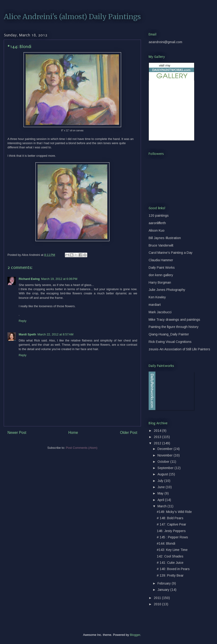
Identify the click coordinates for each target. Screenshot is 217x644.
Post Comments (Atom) (82, 448)
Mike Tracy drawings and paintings (174, 320)
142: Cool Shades (170, 556)
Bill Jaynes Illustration (165, 238)
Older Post (129, 433)
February (165, 583)
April (161, 500)
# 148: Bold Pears (170, 518)
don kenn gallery (161, 275)
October (164, 462)
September (166, 468)
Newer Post (17, 433)
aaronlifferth (157, 223)
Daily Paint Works (162, 268)
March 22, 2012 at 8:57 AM (55, 334)
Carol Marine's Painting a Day (171, 253)
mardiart (155, 305)
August (163, 474)
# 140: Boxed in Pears (173, 569)
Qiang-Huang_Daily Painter (169, 334)
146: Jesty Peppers (171, 531)
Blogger (135, 635)
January (164, 590)
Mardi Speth (27, 334)
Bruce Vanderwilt (161, 245)
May (161, 493)
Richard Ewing (29, 279)
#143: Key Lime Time (172, 550)
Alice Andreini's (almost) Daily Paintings (72, 17)
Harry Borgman (160, 282)
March (163, 506)
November (166, 455)
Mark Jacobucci (160, 312)
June (162, 487)
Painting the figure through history (174, 327)
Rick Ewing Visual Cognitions (170, 342)
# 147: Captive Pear (171, 524)
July (161, 481)
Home (73, 433)
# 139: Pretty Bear (170, 575)
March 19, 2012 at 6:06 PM (59, 279)
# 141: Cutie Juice (170, 563)
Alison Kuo (157, 230)
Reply (23, 321)
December (166, 449)
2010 (158, 604)
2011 (158, 598)
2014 (158, 431)
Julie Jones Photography (167, 290)
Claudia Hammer (161, 260)
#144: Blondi (166, 543)
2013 (158, 437)
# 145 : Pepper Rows (172, 537)
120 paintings (159, 216)
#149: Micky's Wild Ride (174, 512)
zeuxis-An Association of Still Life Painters (179, 349)
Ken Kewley (157, 297)
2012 (158, 443)
